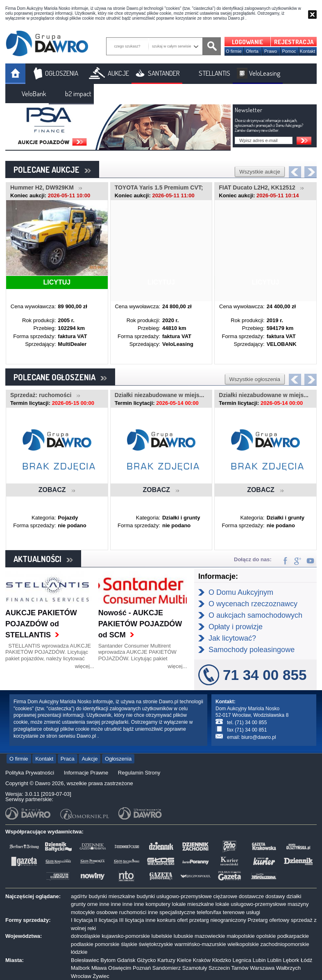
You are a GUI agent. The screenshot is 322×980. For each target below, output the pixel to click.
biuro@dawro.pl (259, 737)
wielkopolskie (243, 944)
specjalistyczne (177, 912)
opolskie (266, 936)
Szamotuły (195, 968)
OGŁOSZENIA (62, 73)
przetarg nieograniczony (218, 920)
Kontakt (307, 51)
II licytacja (106, 920)
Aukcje (90, 759)
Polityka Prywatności (30, 773)
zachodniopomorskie (285, 944)
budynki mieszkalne (112, 896)
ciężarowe (226, 896)
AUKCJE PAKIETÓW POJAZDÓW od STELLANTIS (41, 624)
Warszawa (262, 968)
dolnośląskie (86, 936)
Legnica (242, 960)
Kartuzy (166, 960)
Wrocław (81, 976)
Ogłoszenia (118, 759)
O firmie (234, 51)
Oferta (252, 51)
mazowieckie (210, 936)
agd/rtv (79, 896)
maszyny (298, 904)
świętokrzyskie (156, 944)
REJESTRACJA (294, 42)
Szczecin (219, 968)
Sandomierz (167, 968)
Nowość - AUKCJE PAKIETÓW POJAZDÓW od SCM (140, 624)
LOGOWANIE (247, 42)
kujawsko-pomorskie (126, 936)
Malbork (80, 968)
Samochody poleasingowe (252, 650)
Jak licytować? (232, 638)
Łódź (306, 960)
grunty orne (84, 904)
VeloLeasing (265, 73)
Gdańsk (126, 960)
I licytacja (82, 920)
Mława (99, 968)
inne (104, 904)
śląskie (129, 944)
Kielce (184, 960)
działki (294, 896)
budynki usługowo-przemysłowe (174, 896)
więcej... (85, 666)
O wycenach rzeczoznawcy (253, 604)
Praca (68, 759)
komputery (158, 904)
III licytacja (132, 920)
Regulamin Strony (139, 773)
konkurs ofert (172, 920)
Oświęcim (120, 968)
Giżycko (146, 960)
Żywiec (101, 976)
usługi (253, 912)
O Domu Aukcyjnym (241, 592)
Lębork (291, 960)
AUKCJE (118, 73)
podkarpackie (293, 936)
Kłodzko (222, 960)
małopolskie (241, 936)
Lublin (274, 960)
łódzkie (79, 952)
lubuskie (184, 936)
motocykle (83, 912)
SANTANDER (164, 73)
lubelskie (162, 936)
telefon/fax (209, 912)
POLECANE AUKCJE (52, 169)
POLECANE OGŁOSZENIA (60, 377)
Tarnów (240, 968)
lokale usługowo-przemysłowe (251, 904)
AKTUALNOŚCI (43, 559)
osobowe (107, 912)
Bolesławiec (85, 960)
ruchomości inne (139, 912)
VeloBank (34, 94)
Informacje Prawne (86, 773)
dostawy (275, 896)
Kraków (202, 960)
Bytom (108, 960)
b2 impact (78, 94)
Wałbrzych (288, 968)
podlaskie (82, 944)
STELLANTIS (214, 73)
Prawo (271, 51)
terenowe (234, 912)
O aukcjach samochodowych (255, 615)
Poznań (142, 968)
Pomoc (289, 51)
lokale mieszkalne (193, 904)
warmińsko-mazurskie (200, 944)
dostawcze (251, 896)
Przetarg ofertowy (268, 920)
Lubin (259, 960)
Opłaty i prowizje (236, 627)
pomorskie (107, 944)
